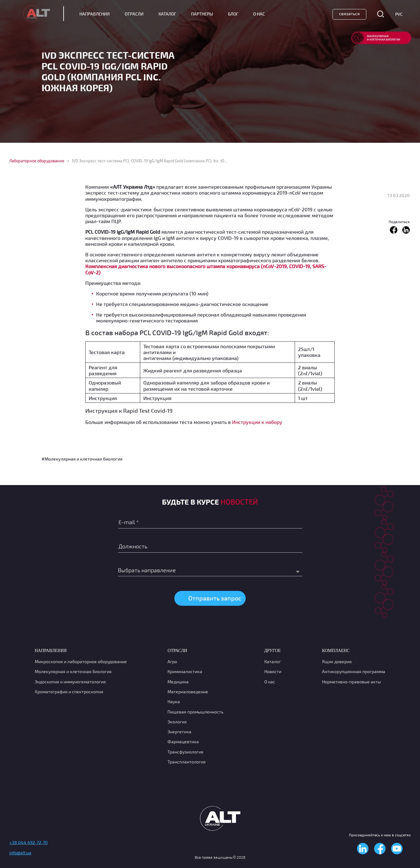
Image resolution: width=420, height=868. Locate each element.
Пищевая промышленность (195, 712)
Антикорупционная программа (354, 671)
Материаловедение (188, 692)
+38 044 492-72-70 (29, 842)
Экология (177, 722)
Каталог (167, 14)
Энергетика (179, 732)
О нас (270, 682)
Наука (174, 702)
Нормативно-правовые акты (351, 682)
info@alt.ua (20, 853)
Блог (233, 14)
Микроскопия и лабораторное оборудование (81, 661)
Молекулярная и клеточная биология (73, 671)
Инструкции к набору (257, 422)
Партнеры (202, 14)
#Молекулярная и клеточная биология (82, 459)
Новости (273, 671)
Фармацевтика (183, 742)
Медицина (178, 682)
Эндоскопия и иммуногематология (70, 682)
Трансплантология (187, 762)
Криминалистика (185, 671)
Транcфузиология (185, 752)
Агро (172, 661)
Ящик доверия (337, 661)
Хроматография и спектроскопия (69, 692)
